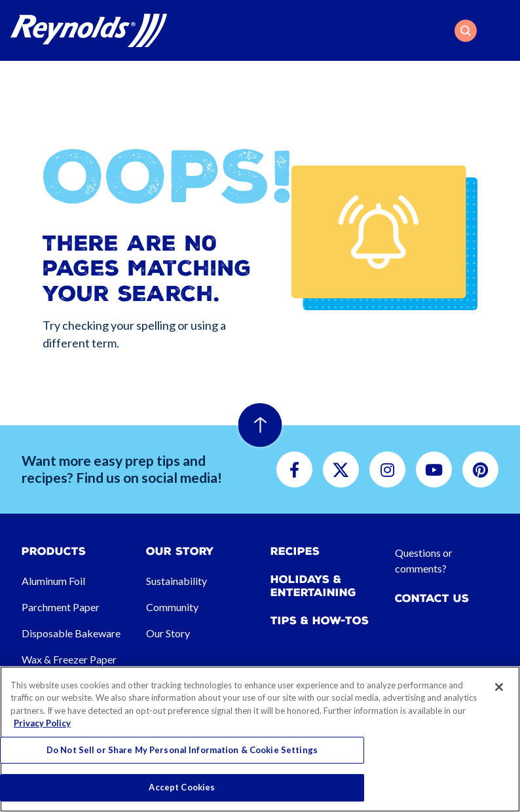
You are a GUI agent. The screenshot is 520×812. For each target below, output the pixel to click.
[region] (260, 739)
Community (172, 607)
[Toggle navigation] (502, 31)
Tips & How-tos (320, 621)
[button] (466, 31)
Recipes (295, 551)
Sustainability (176, 581)
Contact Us (432, 598)
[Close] (499, 687)
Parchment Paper (61, 607)
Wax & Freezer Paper (69, 659)
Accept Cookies (182, 787)
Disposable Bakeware (71, 633)
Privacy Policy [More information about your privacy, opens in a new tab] (42, 723)
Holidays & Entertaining (313, 586)
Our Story (168, 633)
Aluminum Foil (53, 581)
